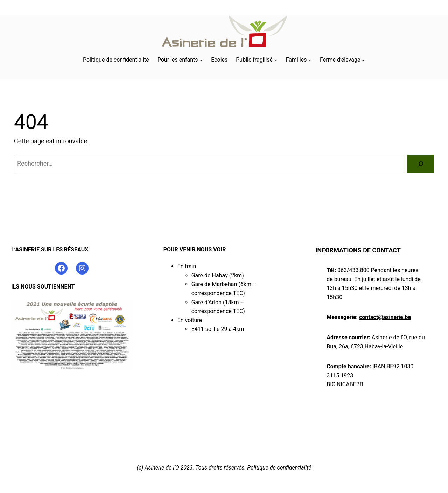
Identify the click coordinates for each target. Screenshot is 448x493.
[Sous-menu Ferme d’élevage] (363, 60)
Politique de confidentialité (279, 468)
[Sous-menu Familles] (310, 60)
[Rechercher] (421, 164)
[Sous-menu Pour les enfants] (201, 60)
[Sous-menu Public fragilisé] (276, 60)
